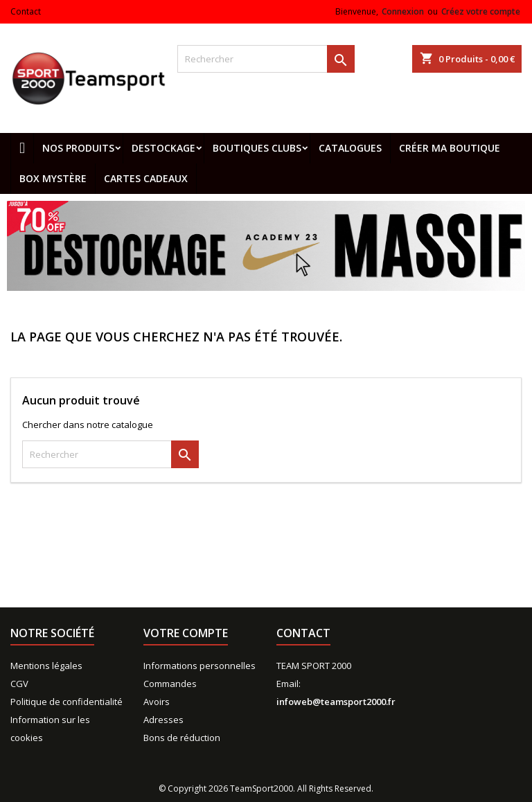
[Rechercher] (266, 59)
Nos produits (78, 148)
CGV (19, 684)
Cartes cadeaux (146, 178)
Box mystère (53, 178)
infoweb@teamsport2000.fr (336, 702)
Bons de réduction (182, 738)
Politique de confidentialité (66, 702)
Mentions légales (46, 666)
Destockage (163, 148)
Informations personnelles (199, 666)
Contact (26, 11)
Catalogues (350, 148)
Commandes (170, 684)
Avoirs (157, 702)
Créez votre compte (481, 11)
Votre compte (186, 633)
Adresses (163, 720)
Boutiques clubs (257, 148)
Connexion (403, 11)
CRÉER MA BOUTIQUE (450, 148)
